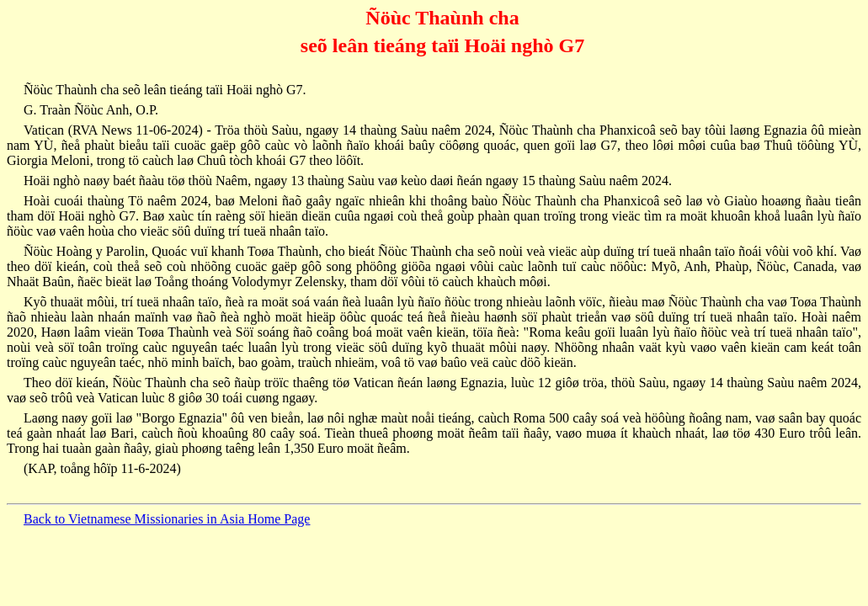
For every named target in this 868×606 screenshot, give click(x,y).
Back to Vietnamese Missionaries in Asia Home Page (167, 519)
